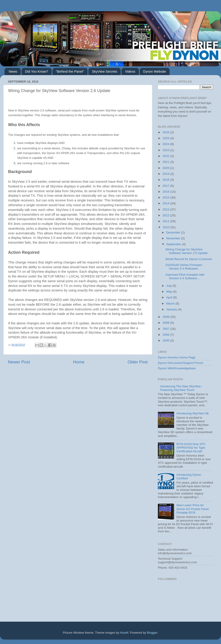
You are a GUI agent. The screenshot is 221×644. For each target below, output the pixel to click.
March (171, 304)
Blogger (152, 633)
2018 (166, 180)
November (174, 238)
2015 (166, 197)
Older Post (138, 362)
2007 (166, 329)
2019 (166, 174)
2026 (166, 132)
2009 (166, 317)
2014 (166, 203)
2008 (166, 323)
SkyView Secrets (104, 71)
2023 (166, 150)
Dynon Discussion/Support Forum (181, 363)
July (169, 286)
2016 (166, 192)
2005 (166, 340)
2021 (166, 162)
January (172, 309)
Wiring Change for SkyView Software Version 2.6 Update (187, 251)
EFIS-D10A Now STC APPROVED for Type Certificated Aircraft (191, 448)
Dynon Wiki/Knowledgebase (177, 368)
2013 (166, 209)
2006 (166, 335)
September (174, 244)
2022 (166, 156)
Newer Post (19, 362)
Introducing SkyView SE (193, 413)
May (169, 292)
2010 (166, 227)
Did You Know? (37, 71)
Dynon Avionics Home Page (177, 357)
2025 (166, 138)
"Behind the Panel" (70, 71)
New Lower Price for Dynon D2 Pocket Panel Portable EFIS (192, 509)
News (13, 71)
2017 (166, 186)
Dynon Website (155, 71)
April (170, 297)
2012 (166, 215)
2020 (166, 168)
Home (79, 362)
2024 (166, 144)
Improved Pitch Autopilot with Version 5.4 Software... (185, 276)
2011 (166, 221)
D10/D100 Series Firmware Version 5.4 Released (184, 267)
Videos (130, 71)
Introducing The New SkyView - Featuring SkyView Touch (181, 388)
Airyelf (124, 633)
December (174, 232)
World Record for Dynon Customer (189, 259)
